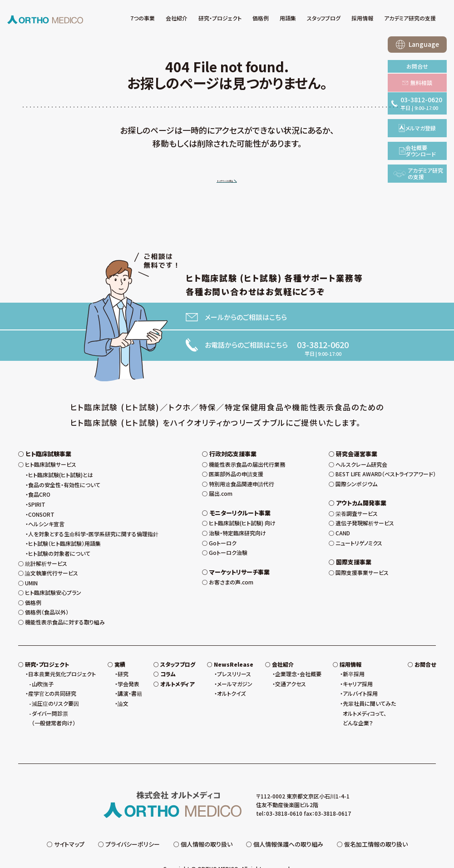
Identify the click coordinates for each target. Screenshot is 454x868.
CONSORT (41, 495)
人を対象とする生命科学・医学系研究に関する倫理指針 (93, 514)
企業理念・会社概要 (298, 655)
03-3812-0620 (323, 346)
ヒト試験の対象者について (59, 534)
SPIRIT (37, 485)
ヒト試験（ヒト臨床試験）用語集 (64, 524)
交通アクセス (291, 664)
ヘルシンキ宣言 (46, 505)
